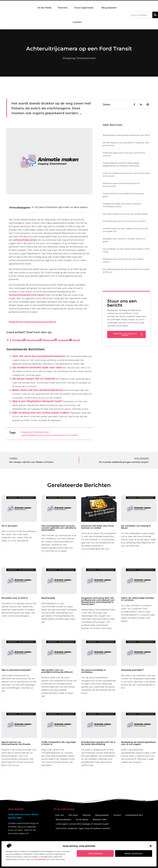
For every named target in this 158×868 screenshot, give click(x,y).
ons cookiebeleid (38, 859)
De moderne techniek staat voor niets (37, 367)
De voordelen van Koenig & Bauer (136, 527)
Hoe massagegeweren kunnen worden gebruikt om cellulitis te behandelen (59, 528)
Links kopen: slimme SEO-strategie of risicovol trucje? (82, 824)
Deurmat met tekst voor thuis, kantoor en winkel (98, 527)
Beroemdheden (63, 819)
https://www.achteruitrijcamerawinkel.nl (32, 322)
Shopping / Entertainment (79, 58)
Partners (63, 8)
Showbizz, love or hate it (15, 598)
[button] (151, 846)
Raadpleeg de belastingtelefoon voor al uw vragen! (139, 743)
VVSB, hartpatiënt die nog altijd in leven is (59, 743)
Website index (100, 819)
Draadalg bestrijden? (132, 670)
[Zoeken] (155, 15)
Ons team (73, 815)
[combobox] (141, 15)
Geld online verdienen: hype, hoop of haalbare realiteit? (83, 828)
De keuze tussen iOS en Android (34, 379)
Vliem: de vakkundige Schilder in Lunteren (138, 599)
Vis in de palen (9, 526)
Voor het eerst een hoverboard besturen (39, 356)
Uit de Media (44, 8)
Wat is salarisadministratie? (16, 670)
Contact (77, 22)
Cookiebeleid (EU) (134, 815)
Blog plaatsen (109, 8)
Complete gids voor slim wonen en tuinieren (124, 221)
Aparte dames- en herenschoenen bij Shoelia (16, 743)
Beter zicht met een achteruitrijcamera (38, 390)
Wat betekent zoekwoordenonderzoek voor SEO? (126, 135)
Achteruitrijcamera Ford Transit (27, 295)
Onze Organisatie (84, 8)
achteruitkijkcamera (25, 240)
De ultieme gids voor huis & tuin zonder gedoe (125, 214)
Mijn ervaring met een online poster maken (41, 413)
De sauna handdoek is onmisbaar (93, 671)
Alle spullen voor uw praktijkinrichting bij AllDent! (57, 671)
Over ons (60, 815)
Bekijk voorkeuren (134, 853)
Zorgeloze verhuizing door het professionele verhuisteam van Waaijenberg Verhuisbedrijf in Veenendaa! (98, 601)
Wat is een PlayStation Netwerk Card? (37, 401)
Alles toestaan (95, 853)
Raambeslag (48, 598)
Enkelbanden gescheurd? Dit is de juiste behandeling (98, 743)
